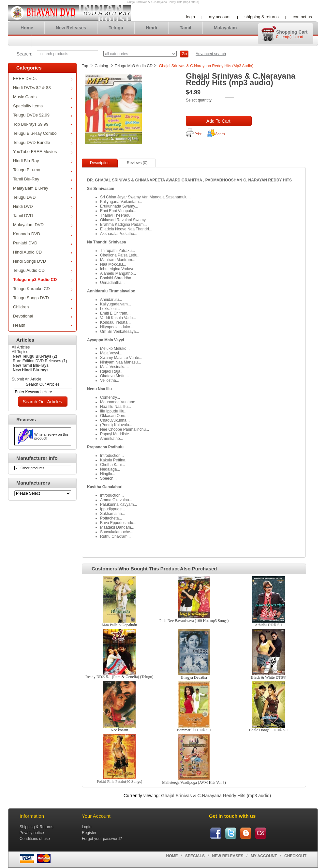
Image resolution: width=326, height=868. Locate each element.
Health (43, 325)
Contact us (302, 17)
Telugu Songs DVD (43, 298)
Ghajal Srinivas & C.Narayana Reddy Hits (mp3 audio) (206, 66)
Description (100, 163)
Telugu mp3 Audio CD (43, 279)
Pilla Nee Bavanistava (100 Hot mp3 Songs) (194, 621)
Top (85, 66)
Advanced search (211, 54)
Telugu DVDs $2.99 (43, 115)
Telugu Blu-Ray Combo (43, 133)
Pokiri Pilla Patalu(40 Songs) (119, 782)
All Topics (20, 352)
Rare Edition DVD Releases (37, 361)
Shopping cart (292, 32)
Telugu (116, 28)
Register (89, 833)
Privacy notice (32, 833)
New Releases (71, 28)
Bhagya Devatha (194, 677)
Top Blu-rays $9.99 (43, 124)
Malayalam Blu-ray (43, 188)
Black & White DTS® (268, 677)
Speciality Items (43, 106)
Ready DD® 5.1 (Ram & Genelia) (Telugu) (119, 677)
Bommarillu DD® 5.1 (194, 730)
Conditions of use (35, 839)
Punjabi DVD (43, 243)
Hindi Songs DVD (43, 261)
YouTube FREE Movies (43, 152)
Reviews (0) (137, 163)
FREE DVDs (43, 78)
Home (27, 28)
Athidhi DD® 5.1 (269, 625)
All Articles (21, 347)
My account (220, 17)
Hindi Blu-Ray (43, 161)
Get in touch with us (232, 816)
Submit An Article (27, 379)
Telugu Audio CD (43, 270)
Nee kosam (120, 730)
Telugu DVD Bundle (43, 142)
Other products (32, 468)
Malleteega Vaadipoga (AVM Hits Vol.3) (194, 783)
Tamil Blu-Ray (43, 179)
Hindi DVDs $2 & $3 (43, 88)
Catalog (101, 66)
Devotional (43, 316)
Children (43, 307)
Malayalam (225, 28)
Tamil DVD (43, 216)
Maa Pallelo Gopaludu (119, 625)
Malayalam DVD (43, 225)
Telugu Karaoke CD (43, 289)
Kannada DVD (43, 234)
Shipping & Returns (262, 17)
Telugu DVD (43, 197)
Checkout (295, 856)
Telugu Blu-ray (43, 170)
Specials (195, 856)
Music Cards (43, 97)
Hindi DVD (43, 206)
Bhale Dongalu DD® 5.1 (269, 730)
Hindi (151, 28)
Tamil (185, 28)
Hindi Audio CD (43, 252)
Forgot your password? (102, 839)
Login (191, 17)
